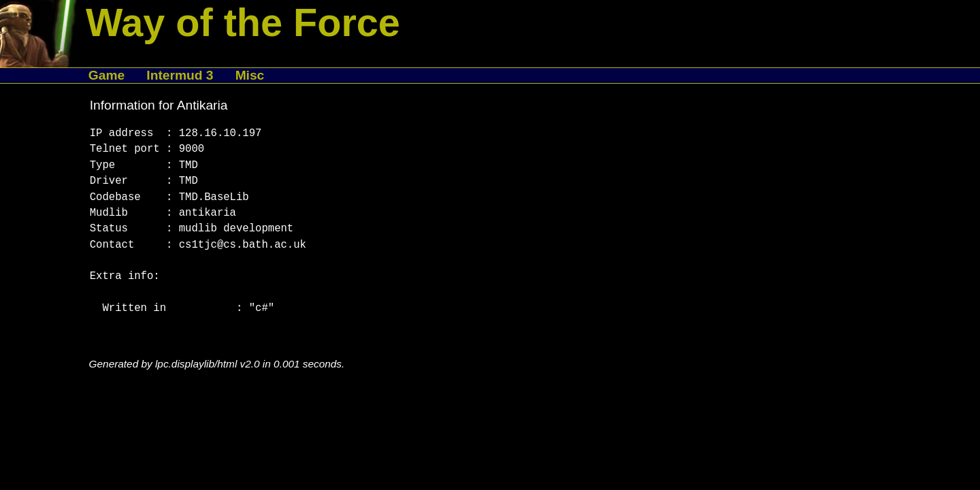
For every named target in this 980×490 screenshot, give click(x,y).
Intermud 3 (180, 75)
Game (107, 75)
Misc (250, 75)
